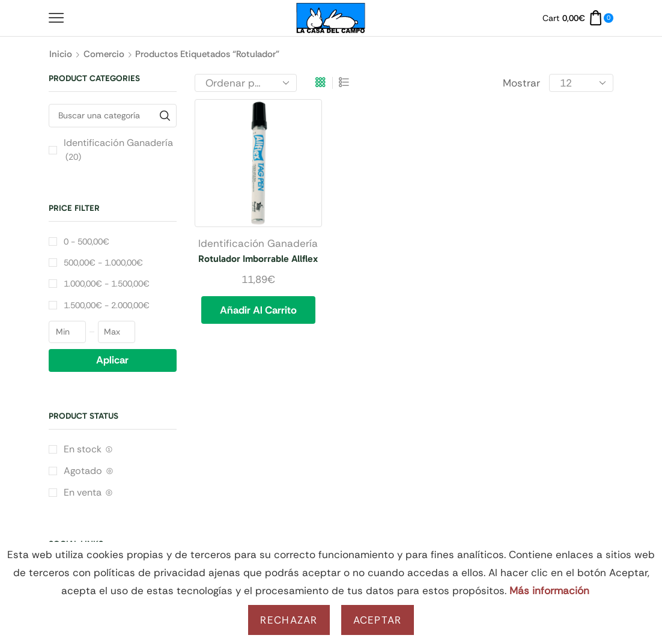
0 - (87, 241)
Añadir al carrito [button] (258, 310)
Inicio (61, 54)
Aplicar (112, 360)
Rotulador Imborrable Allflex (258, 259)
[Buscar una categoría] (165, 116)
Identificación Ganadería (258, 243)
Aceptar (378, 620)
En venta (88, 492)
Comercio (104, 54)
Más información (549, 591)
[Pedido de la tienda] (246, 83)
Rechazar (289, 620)
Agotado (88, 471)
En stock (88, 449)
